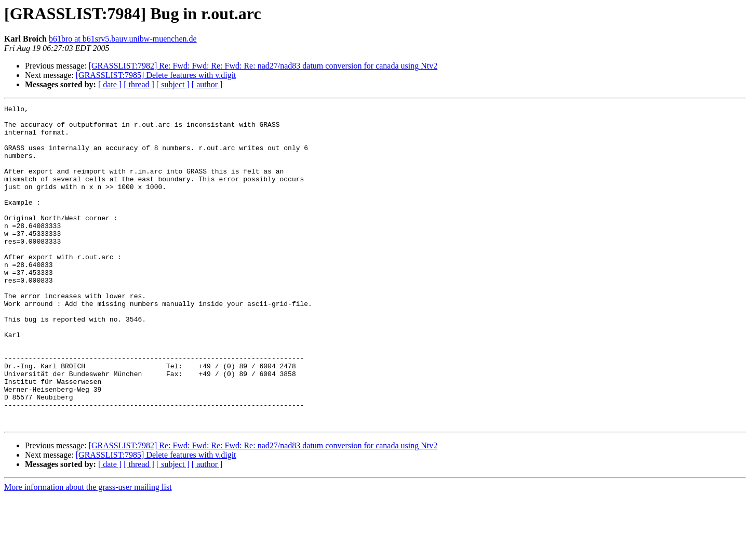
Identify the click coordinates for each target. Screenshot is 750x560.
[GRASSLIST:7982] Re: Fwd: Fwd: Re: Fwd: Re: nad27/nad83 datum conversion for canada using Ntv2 (263, 66)
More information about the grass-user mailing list (88, 551)
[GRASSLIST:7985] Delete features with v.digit (156, 75)
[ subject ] (173, 84)
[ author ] (207, 84)
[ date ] (110, 84)
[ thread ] (139, 84)
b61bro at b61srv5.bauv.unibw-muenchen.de (123, 39)
